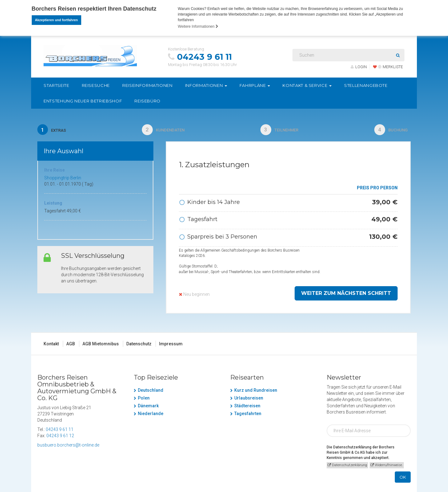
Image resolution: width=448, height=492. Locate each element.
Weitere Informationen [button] (198, 26)
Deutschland (151, 392)
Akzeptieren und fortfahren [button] (56, 20)
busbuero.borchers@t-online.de (68, 447)
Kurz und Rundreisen (256, 392)
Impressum (171, 345)
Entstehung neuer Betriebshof (83, 101)
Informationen (206, 85)
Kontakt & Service (307, 85)
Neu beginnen (194, 296)
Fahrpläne (255, 85)
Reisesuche (96, 85)
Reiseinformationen (147, 85)
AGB (71, 345)
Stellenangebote (366, 85)
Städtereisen (247, 407)
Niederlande (151, 415)
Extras (53, 130)
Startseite (56, 85)
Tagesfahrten (248, 415)
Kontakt (51, 345)
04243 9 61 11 (204, 57)
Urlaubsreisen (249, 400)
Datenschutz (139, 345)
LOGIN (359, 67)
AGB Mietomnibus (101, 345)
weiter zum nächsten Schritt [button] (346, 295)
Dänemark (148, 407)
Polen (144, 400)
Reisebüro (147, 101)
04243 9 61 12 (60, 437)
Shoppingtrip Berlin (63, 179)
